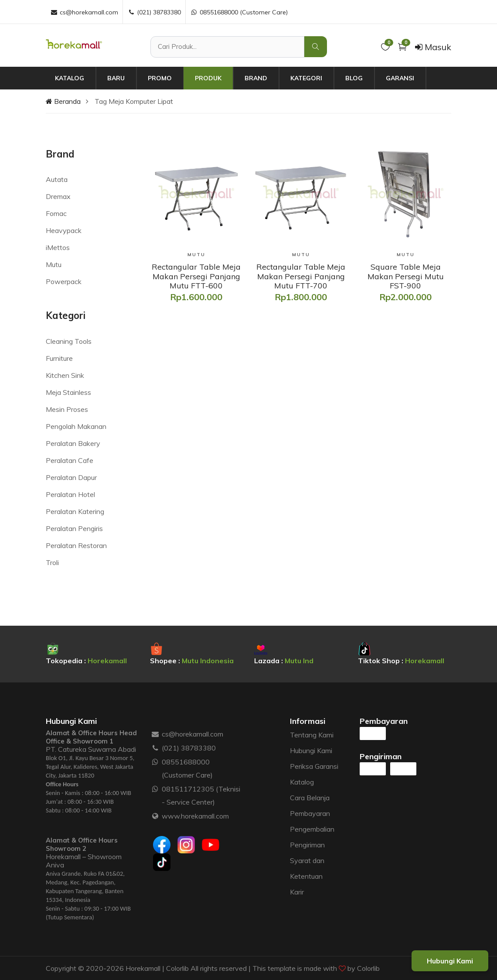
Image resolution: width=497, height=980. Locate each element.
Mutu (54, 264)
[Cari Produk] (227, 47)
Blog (354, 78)
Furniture (59, 358)
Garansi (400, 78)
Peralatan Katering (75, 511)
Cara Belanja (310, 798)
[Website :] (155, 816)
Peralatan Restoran (76, 545)
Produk (208, 78)
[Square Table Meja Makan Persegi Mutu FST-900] (405, 276)
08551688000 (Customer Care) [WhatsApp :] (239, 12)
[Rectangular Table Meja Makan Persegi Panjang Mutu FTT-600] (196, 276)
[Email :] (155, 734)
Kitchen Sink (65, 375)
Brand (256, 78)
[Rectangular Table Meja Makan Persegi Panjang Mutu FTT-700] (301, 276)
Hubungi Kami (311, 750)
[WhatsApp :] (155, 762)
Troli (52, 562)
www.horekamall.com (195, 816)
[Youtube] (211, 845)
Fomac (56, 213)
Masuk (433, 47)
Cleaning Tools (69, 341)
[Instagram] (186, 845)
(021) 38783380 (189, 748)
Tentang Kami (312, 735)
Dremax (58, 196)
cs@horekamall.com (192, 734)
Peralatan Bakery (73, 443)
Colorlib (368, 968)
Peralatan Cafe (70, 460)
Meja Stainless (68, 392)
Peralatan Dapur (71, 477)
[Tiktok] (162, 862)
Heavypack (64, 230)
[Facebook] (162, 845)
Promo (160, 78)
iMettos (58, 247)
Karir (297, 892)
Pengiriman (307, 845)
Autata (57, 179)
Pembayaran (310, 813)
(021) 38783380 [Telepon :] (154, 12)
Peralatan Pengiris (74, 528)
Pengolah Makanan (76, 426)
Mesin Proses (67, 409)
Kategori (306, 78)
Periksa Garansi (314, 766)
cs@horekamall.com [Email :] (84, 12)
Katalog (70, 78)
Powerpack (64, 281)
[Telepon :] (155, 748)
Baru (116, 78)
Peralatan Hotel (70, 494)
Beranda (63, 101)
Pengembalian (312, 829)
